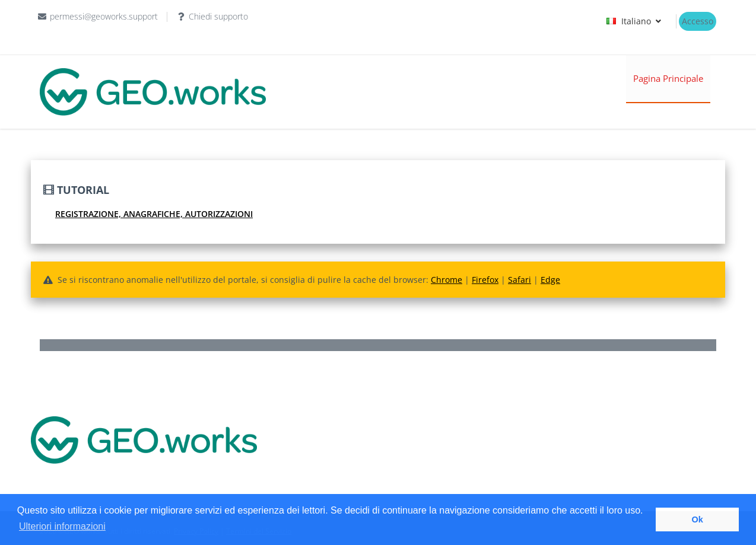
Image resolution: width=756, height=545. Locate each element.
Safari (520, 280)
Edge (550, 280)
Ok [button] (698, 519)
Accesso (698, 21)
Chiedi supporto (218, 16)
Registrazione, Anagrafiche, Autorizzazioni (154, 214)
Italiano (635, 21)
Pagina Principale (668, 78)
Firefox (485, 280)
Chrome (447, 280)
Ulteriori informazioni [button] (62, 526)
